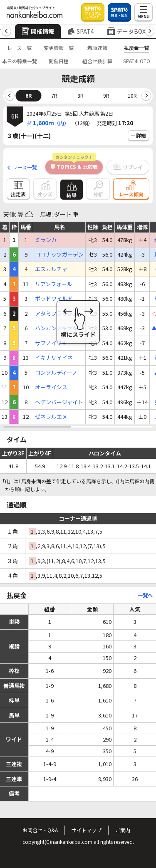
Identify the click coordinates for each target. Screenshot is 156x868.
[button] (6, 31)
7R (54, 95)
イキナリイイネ (54, 358)
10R (132, 95)
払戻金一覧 (136, 48)
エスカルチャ (51, 269)
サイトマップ (87, 830)
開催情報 (38, 31)
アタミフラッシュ (57, 314)
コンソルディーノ (56, 373)
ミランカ (46, 240)
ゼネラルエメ (51, 417)
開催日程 (59, 61)
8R (80, 95)
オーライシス (51, 387)
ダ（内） (48, 123)
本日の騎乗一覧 (20, 61)
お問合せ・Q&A (40, 830)
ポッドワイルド (54, 299)
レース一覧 (19, 48)
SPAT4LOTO (137, 61)
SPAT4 (81, 31)
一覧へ (145, 595)
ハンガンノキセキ (56, 328)
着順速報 (97, 48)
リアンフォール (54, 284)
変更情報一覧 (59, 48)
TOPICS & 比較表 (75, 165)
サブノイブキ (51, 343)
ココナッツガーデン (59, 255)
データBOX (126, 31)
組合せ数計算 (97, 61)
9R (106, 95)
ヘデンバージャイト (59, 402)
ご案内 (123, 830)
